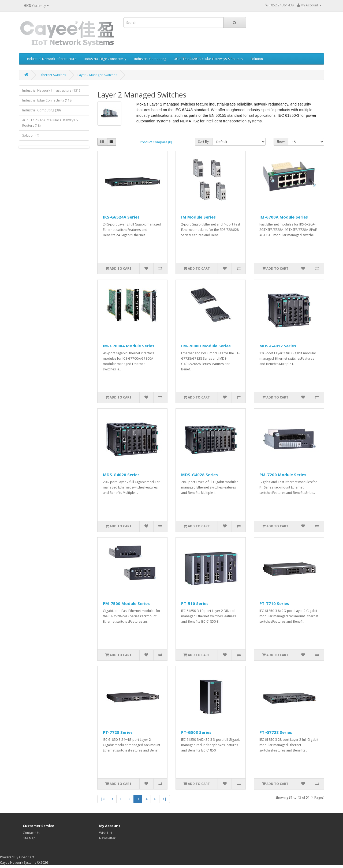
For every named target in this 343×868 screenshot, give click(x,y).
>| (165, 799)
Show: (281, 142)
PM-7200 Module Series (283, 475)
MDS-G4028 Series (200, 475)
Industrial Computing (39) (41, 110)
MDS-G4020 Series (121, 475)
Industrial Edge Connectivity (105, 59)
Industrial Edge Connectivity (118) (47, 100)
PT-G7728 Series (276, 732)
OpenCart (27, 857)
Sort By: (204, 142)
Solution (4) (31, 135)
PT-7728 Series (118, 732)
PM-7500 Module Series (126, 603)
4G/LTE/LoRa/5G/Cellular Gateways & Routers (208, 59)
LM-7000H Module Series (206, 346)
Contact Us (31, 833)
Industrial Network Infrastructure (52, 59)
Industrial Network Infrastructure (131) (51, 90)
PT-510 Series (195, 603)
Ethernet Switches (53, 75)
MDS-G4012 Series (278, 346)
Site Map (29, 838)
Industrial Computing (150, 59)
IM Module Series (198, 217)
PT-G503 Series (196, 732)
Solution (257, 59)
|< (103, 799)
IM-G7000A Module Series (129, 346)
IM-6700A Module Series (284, 217)
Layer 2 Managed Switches (97, 75)
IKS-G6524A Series (121, 217)
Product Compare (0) (156, 142)
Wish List (106, 833)
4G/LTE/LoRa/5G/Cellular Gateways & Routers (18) (50, 123)
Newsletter (107, 838)
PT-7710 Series (274, 603)
